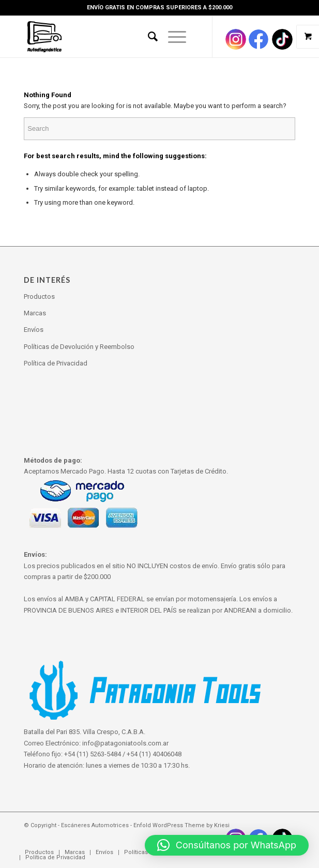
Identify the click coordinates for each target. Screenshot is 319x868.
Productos (39, 296)
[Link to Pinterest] (282, 39)
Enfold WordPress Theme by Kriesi (181, 825)
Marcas (35, 313)
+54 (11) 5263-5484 (93, 754)
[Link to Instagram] (236, 39)
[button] (227, 845)
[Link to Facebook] (259, 39)
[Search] (148, 37)
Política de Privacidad (56, 363)
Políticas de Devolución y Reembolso (79, 347)
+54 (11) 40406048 (154, 754)
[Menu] (172, 37)
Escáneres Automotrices (95, 825)
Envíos (34, 330)
